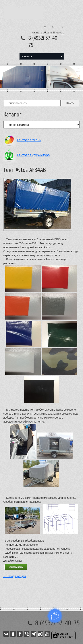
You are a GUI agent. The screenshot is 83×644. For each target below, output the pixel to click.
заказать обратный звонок (48, 33)
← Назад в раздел (15, 576)
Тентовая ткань (29, 140)
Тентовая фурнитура (33, 155)
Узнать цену (16, 567)
